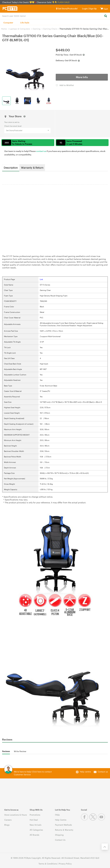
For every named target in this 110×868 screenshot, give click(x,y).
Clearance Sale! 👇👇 (47, 2)
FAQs (57, 815)
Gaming (37, 29)
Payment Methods (63, 825)
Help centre (85, 772)
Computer (8, 23)
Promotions (35, 815)
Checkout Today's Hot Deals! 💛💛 (19, 2)
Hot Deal (34, 820)
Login (85, 9)
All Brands (34, 835)
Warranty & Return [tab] (32, 168)
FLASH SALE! (64, 2)
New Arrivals (36, 825)
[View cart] (102, 9)
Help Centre (61, 820)
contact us (41, 151)
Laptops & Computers (20, 29)
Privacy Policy (65, 864)
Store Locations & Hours (16, 815)
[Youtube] (102, 820)
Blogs (7, 825)
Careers (8, 820)
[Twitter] (94, 820)
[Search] (105, 16)
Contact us (103, 772)
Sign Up (93, 9)
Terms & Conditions (48, 864)
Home (4, 29)
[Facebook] (85, 820)
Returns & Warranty (64, 830)
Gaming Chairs (50, 29)
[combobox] (55, 16)
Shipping (59, 835)
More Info (82, 77)
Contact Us (60, 840)
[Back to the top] (105, 847)
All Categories (36, 830)
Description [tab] (11, 168)
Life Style (25, 23)
